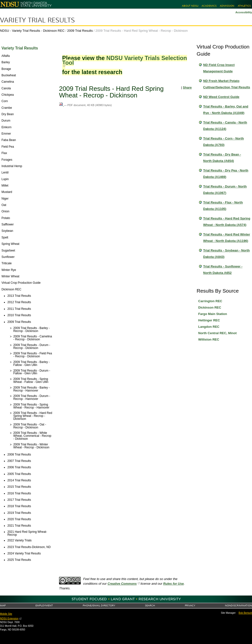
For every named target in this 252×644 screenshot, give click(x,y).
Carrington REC (210, 301)
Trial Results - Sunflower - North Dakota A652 (223, 270)
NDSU (5, 31)
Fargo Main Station (213, 314)
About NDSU (190, 6)
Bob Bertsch (245, 613)
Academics (209, 6)
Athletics (244, 6)
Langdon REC (209, 327)
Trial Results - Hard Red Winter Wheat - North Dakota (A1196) (227, 238)
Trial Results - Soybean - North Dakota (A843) (227, 254)
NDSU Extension (9, 619)
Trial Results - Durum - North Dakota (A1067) (225, 190)
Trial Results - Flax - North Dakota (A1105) (223, 206)
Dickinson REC (54, 31)
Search (150, 605)
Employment (44, 605)
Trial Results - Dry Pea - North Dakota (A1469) (226, 174)
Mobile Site (6, 614)
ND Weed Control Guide (221, 97)
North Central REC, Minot (218, 333)
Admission (227, 6)
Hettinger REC (209, 320)
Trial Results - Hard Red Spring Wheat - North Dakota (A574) (227, 222)
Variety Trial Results (37, 20)
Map (3, 605)
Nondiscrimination (238, 605)
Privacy (190, 605)
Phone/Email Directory (99, 605)
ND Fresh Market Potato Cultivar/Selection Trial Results (227, 84)
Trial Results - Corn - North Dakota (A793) (224, 142)
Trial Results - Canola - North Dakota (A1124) (225, 126)
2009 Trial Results (80, 31)
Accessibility (244, 12)
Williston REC (209, 339)
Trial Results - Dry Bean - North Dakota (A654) (222, 158)
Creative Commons (122, 584)
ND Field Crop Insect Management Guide (219, 68)
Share (187, 87)
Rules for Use (173, 584)
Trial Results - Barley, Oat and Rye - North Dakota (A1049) (226, 110)
